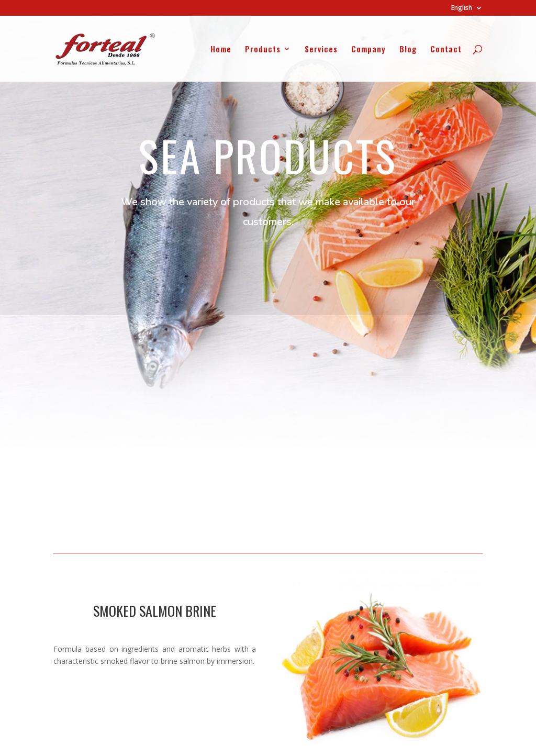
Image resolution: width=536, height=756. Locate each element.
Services (321, 50)
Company (368, 50)
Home (221, 50)
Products (263, 50)
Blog (408, 50)
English (462, 8)
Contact (446, 50)
